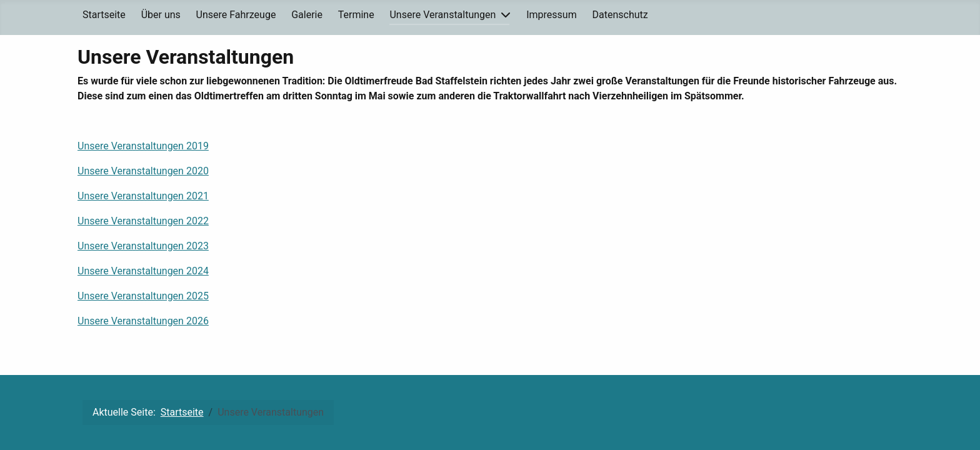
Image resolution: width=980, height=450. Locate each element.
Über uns (161, 15)
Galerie (307, 15)
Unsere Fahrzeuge (236, 15)
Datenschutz (620, 15)
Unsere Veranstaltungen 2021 (143, 196)
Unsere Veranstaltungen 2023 (143, 246)
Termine (356, 15)
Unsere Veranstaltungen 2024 (143, 271)
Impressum (552, 15)
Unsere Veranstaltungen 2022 (143, 221)
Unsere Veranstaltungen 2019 (143, 146)
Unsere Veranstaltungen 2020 (143, 171)
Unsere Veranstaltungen (442, 15)
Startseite (104, 15)
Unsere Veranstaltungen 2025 (143, 296)
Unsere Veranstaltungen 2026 (143, 321)
